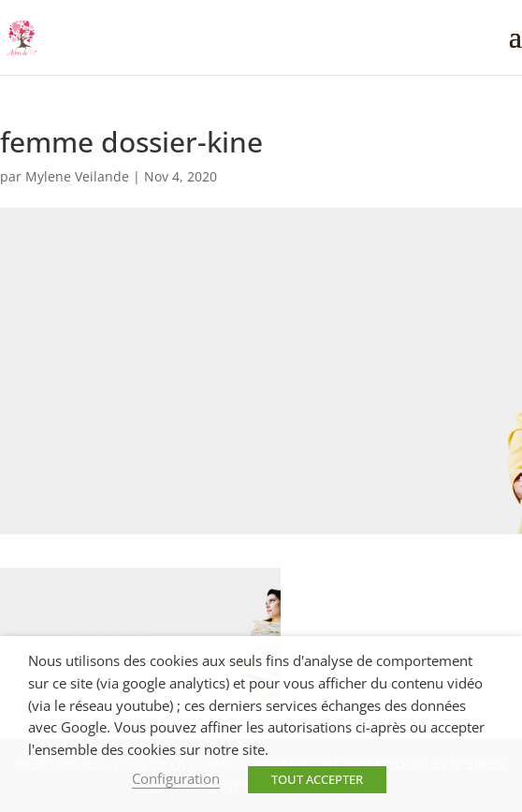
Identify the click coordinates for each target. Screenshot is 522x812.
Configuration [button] (176, 778)
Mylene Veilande (77, 176)
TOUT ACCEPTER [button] (317, 779)
